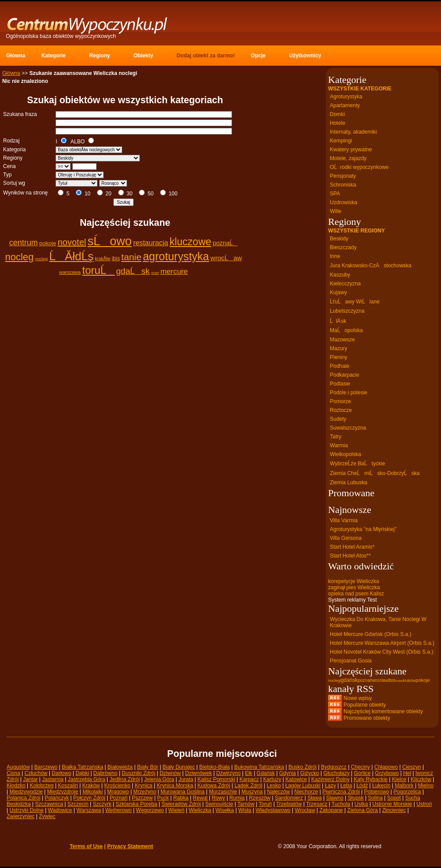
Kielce (399, 779)
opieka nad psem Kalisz (356, 594)
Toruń (265, 804)
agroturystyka (176, 256)
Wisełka (224, 810)
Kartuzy (272, 779)
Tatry (336, 437)
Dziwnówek (199, 773)
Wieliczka (200, 810)
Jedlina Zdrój (125, 779)
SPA (335, 194)
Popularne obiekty (365, 705)
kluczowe (190, 242)
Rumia (237, 798)
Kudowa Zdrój (214, 786)
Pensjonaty (343, 176)
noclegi (42, 259)
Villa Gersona (346, 538)
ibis (116, 258)
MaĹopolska (346, 330)
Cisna (13, 773)
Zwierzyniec (21, 816)
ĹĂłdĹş (72, 256)
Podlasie (340, 384)
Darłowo (61, 773)
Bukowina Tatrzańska (259, 767)
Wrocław (305, 810)
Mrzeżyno (145, 792)
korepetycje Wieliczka (353, 581)
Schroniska (343, 185)
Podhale (340, 366)
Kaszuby (340, 275)
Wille (336, 211)
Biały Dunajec (179, 767)
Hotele (338, 123)
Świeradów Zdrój (181, 804)
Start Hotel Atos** (350, 556)
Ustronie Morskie (392, 804)
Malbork (404, 786)
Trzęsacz (317, 804)
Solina (375, 798)
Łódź (362, 786)
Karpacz (249, 779)
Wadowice (60, 810)
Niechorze (306, 792)
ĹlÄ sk (338, 321)
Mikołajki (93, 792)
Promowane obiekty (367, 718)
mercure (174, 271)
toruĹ (98, 270)
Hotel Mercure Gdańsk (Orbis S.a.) (371, 634)
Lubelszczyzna (347, 311)
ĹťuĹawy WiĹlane (355, 302)
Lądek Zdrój (249, 786)
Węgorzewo (150, 810)
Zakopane (331, 810)
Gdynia (288, 773)
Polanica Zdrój (24, 798)
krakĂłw (103, 259)
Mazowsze (342, 340)
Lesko (274, 786)
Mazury (338, 348)
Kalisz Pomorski (216, 779)
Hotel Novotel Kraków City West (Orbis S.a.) (382, 652)
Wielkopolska (346, 454)
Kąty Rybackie (371, 779)
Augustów (18, 767)
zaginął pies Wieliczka (354, 587)
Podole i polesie (349, 393)
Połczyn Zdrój (89, 798)
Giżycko (310, 773)
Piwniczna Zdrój (341, 792)
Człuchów (36, 773)
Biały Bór (148, 767)
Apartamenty (345, 105)
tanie (131, 257)
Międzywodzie (26, 792)
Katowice (296, 779)
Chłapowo (386, 767)
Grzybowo (387, 773)
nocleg (19, 257)
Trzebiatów (289, 804)
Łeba (346, 786)
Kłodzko (16, 786)
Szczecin (78, 804)
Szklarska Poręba (136, 804)
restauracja (151, 243)
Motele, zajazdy (348, 158)
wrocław (380, 680)
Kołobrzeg (42, 786)
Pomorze (340, 401)
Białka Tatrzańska (82, 767)
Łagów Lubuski (303, 786)
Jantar (30, 779)
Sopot (394, 798)
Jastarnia (53, 779)
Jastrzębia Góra (87, 779)
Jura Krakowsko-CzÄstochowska (371, 266)
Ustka (361, 804)
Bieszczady (343, 247)
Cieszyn (412, 767)
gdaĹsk (133, 271)
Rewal (200, 798)
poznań (365, 680)
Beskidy (339, 239)
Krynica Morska (175, 786)
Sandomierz (289, 798)
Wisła (245, 810)
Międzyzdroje (63, 792)
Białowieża (120, 767)
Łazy (330, 786)
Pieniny (338, 357)
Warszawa (89, 810)
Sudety (338, 419)
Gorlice (362, 773)
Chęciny (361, 767)
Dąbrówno (106, 773)
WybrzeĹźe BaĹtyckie (357, 464)
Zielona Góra (362, 810)
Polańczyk (57, 798)
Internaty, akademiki (353, 132)
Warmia (339, 445)
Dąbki (82, 773)
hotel (155, 273)
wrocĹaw (226, 258)
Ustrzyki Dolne (26, 810)
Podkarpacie (345, 375)
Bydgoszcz (334, 767)
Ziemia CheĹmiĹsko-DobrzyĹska (375, 473)
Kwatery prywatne (351, 150)
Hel (407, 773)
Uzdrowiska (344, 202)
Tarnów (246, 804)
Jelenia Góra (159, 779)
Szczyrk (102, 804)
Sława (315, 798)
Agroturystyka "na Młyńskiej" (363, 529)
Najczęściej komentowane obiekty (383, 711)
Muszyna (252, 792)
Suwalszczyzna (348, 428)
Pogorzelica (407, 792)
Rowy (218, 798)
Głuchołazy (336, 773)
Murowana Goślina (183, 792)
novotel (72, 242)
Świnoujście (219, 804)
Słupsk (356, 798)
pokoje (48, 243)
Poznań (119, 798)
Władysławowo (273, 810)
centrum (24, 243)
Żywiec (47, 816)
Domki (337, 114)
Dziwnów (170, 773)
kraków (409, 681)
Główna (11, 73)
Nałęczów (278, 792)
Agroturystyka (346, 97)
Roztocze (341, 410)
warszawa (70, 272)
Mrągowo (118, 792)
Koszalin (68, 786)
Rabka (181, 798)
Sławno (334, 798)
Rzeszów (260, 798)
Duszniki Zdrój (138, 773)
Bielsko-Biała (215, 767)
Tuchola (341, 804)
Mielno (426, 786)
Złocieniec (394, 810)
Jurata (186, 779)
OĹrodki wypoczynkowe (359, 167)
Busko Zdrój (303, 767)
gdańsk (349, 680)
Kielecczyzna (345, 284)
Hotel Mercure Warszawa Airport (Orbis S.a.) (382, 643)
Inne (335, 256)
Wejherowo (119, 810)
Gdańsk (266, 773)
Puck (163, 798)
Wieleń (176, 810)
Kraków (91, 786)
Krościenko (117, 786)
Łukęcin (381, 786)
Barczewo (46, 767)
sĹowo (110, 241)
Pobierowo (377, 792)
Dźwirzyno (228, 773)
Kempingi (341, 141)
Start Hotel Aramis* (352, 547)
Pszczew (142, 798)
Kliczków (421, 779)
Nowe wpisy (358, 698)
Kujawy (338, 292)
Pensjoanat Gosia (351, 661)
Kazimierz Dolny (331, 779)
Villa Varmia (344, 520)
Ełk (249, 773)
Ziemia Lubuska (349, 483)
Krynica (143, 786)
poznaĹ (225, 243)
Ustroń (424, 804)
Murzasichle (223, 792)
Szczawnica (49, 804)
